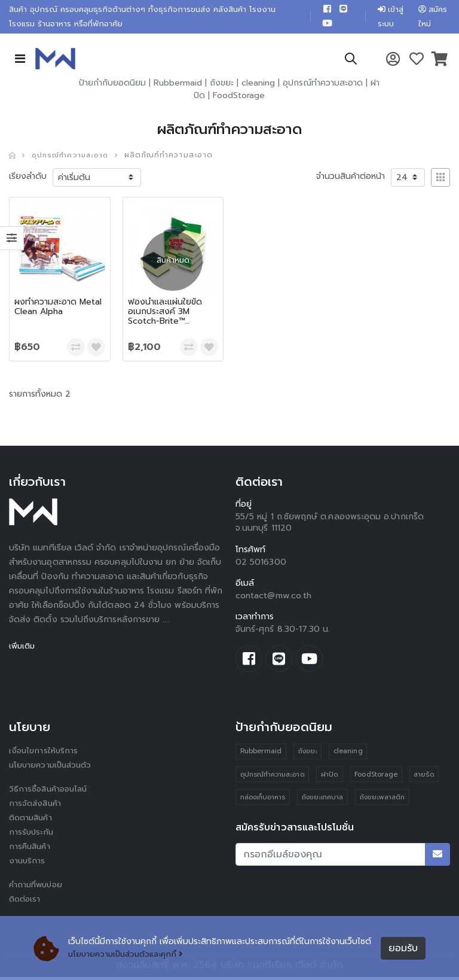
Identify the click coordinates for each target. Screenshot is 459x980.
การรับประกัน (32, 836)
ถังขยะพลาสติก (383, 801)
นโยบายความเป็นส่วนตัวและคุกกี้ (129, 955)
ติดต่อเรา (26, 903)
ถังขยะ (222, 85)
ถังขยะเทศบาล (323, 801)
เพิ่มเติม (23, 648)
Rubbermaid (178, 85)
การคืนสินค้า (31, 850)
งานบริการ (28, 864)
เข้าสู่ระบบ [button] (388, 18)
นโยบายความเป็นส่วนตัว (53, 769)
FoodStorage (239, 98)
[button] (350, 63)
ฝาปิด (330, 778)
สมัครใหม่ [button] (433, 18)
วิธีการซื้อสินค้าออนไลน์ (51, 792)
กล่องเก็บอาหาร (263, 801)
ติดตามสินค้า (33, 821)
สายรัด (426, 778)
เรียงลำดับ (28, 178)
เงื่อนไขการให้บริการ (44, 754)
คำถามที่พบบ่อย (38, 888)
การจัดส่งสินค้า (36, 807)
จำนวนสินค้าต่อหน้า (351, 178)
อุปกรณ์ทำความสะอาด (323, 85)
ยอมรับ (403, 948)
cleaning (258, 85)
